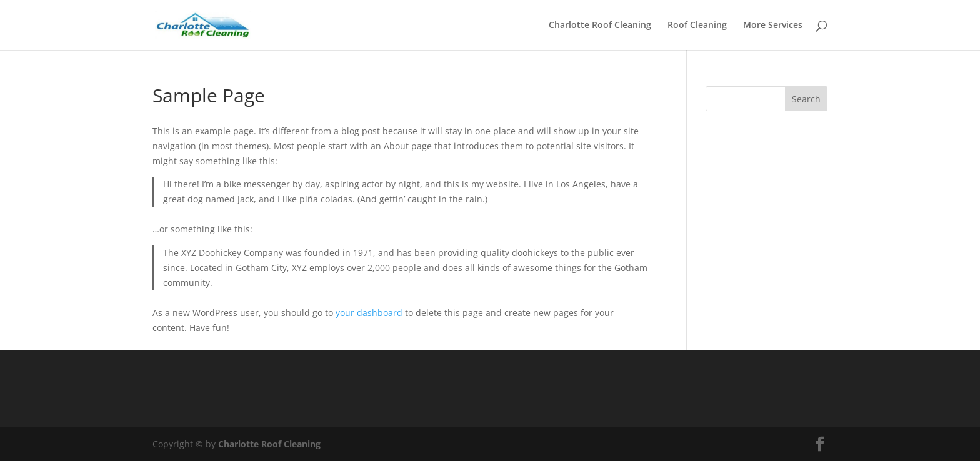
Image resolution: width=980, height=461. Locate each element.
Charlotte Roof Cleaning (600, 26)
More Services (773, 26)
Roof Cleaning (697, 26)
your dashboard (369, 313)
